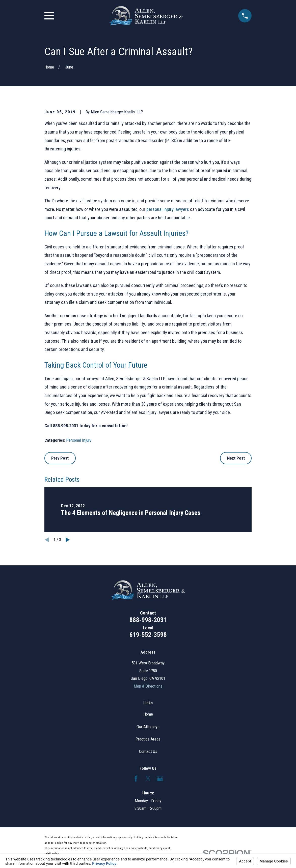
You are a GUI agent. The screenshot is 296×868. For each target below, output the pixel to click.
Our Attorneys (148, 727)
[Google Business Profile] (160, 779)
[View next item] (68, 540)
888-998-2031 (148, 620)
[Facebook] (136, 779)
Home (148, 714)
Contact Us (148, 751)
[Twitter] (148, 779)
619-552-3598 (148, 635)
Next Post (236, 458)
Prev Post (60, 458)
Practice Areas (148, 739)
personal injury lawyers (168, 209)
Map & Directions (148, 686)
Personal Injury (79, 440)
